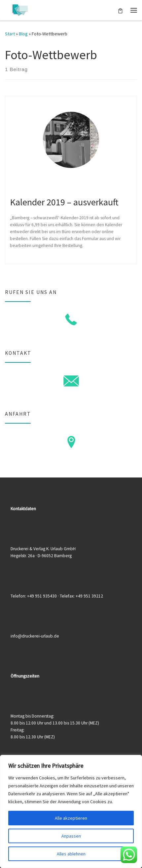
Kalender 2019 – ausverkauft (64, 202)
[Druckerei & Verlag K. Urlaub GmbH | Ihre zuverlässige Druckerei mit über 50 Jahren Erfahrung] (20, 9)
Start (10, 34)
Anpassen (71, 836)
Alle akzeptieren (71, 818)
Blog (23, 34)
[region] (71, 811)
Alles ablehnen (71, 854)
